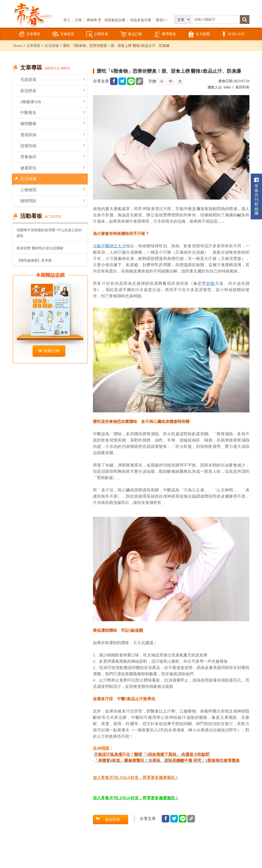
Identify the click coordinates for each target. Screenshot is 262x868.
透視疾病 (53, 134)
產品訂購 (131, 34)
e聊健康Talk (53, 102)
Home (18, 46)
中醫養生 (53, 112)
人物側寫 (53, 190)
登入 (67, 20)
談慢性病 (53, 146)
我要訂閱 (49, 351)
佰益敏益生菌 (115, 20)
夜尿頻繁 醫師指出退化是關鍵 (40, 248)
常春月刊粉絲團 (256, 196)
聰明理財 (53, 201)
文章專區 (29, 34)
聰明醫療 (53, 123)
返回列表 (242, 87)
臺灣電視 (165, 34)
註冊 (78, 20)
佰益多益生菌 (141, 20)
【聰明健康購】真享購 (34, 260)
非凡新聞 (199, 34)
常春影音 (63, 34)
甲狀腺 (208, 283)
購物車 (94, 20)
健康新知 (53, 168)
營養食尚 (53, 157)
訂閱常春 (97, 34)
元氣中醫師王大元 (109, 246)
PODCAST (233, 34)
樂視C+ (162, 20)
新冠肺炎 (53, 90)
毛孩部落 (53, 79)
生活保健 (52, 46)
